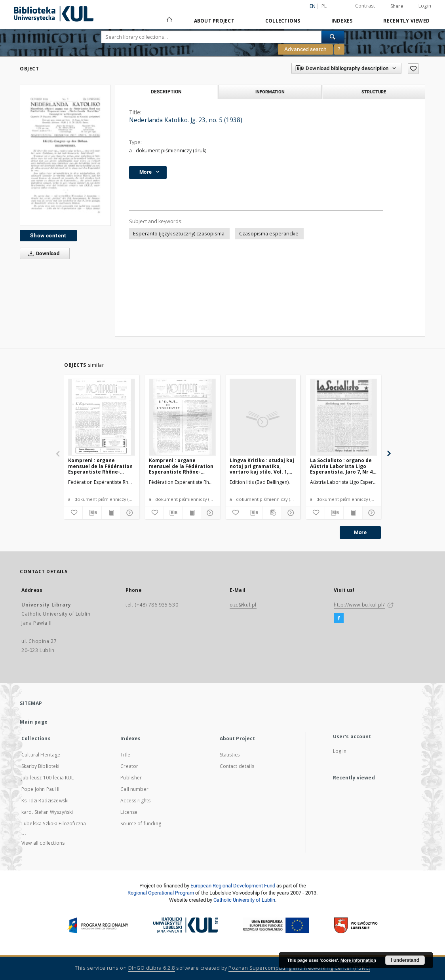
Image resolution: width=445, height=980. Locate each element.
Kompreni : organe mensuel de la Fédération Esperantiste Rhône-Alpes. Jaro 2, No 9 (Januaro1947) (181, 466)
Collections (283, 21)
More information (358, 960)
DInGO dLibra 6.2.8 (152, 968)
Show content (48, 235)
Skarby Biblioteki (41, 766)
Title (125, 755)
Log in (340, 751)
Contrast (365, 6)
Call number (134, 789)
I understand (405, 960)
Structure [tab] (374, 92)
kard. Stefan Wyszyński (47, 812)
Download (42, 254)
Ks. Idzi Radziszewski (45, 801)
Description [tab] (166, 92)
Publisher (131, 778)
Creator (129, 766)
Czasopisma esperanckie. (269, 234)
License (129, 812)
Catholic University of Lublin (244, 900)
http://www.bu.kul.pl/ (359, 605)
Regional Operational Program (161, 893)
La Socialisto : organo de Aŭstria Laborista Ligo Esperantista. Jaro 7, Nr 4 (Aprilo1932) (341, 466)
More (360, 532)
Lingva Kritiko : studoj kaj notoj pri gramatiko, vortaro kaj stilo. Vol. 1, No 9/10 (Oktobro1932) (262, 466)
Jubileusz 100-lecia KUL (48, 778)
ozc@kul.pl (243, 605)
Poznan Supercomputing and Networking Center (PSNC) (299, 968)
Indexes (342, 21)
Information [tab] (270, 92)
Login (425, 6)
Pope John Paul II (41, 789)
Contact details (237, 766)
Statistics (230, 755)
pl (324, 6)
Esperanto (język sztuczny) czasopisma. (179, 234)
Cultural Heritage (41, 755)
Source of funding (141, 824)
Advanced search (305, 49)
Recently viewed (406, 21)
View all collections (43, 843)
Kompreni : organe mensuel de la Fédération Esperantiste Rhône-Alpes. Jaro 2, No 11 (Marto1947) (100, 466)
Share (397, 6)
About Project (214, 21)
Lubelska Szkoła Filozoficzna (54, 824)
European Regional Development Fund (233, 886)
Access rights (135, 801)
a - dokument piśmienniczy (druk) (168, 151)
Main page (34, 722)
